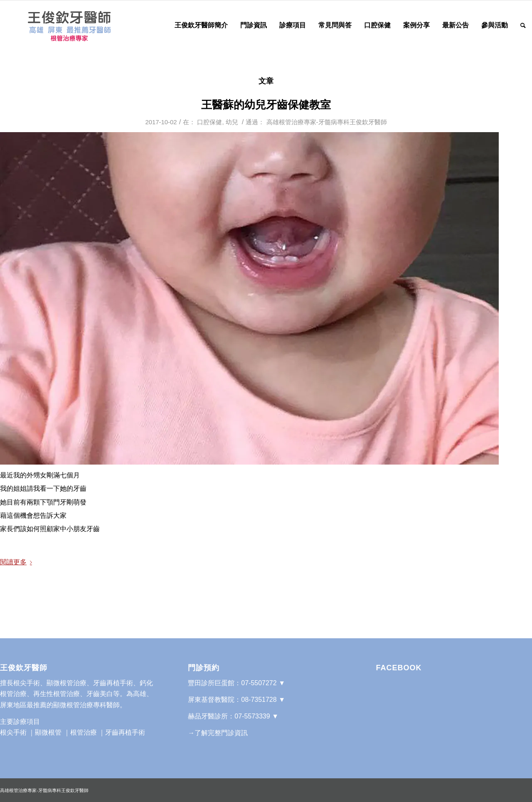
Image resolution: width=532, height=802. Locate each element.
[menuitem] (201, 25)
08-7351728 (259, 700)
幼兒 (232, 122)
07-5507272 (259, 683)
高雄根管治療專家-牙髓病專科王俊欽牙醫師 (327, 122)
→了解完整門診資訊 (218, 733)
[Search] (523, 25)
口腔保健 (209, 122)
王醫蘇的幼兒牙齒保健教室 (266, 105)
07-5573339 (252, 716)
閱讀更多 (18, 562)
